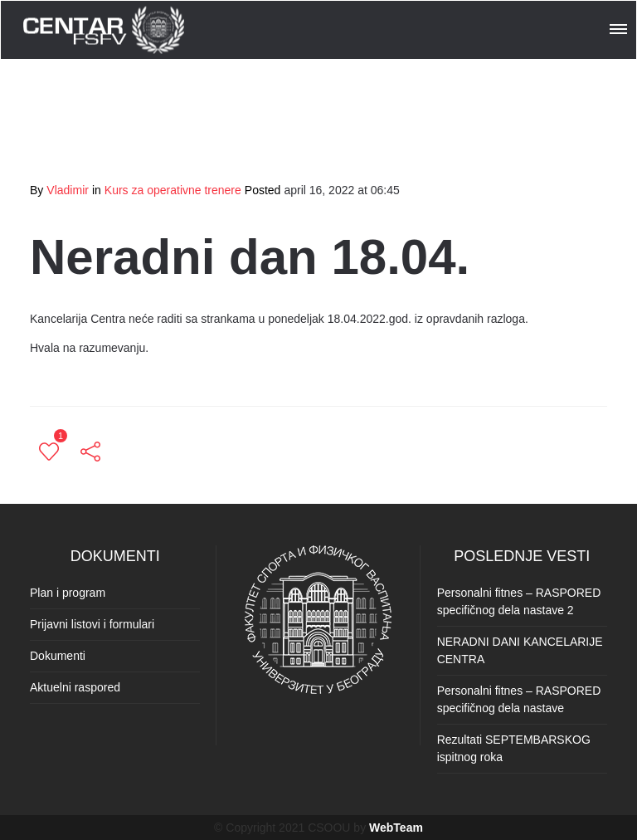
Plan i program (68, 593)
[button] (620, 27)
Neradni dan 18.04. (250, 257)
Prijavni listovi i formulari (92, 624)
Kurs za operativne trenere (173, 190)
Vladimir (68, 190)
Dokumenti (58, 656)
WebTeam (396, 828)
